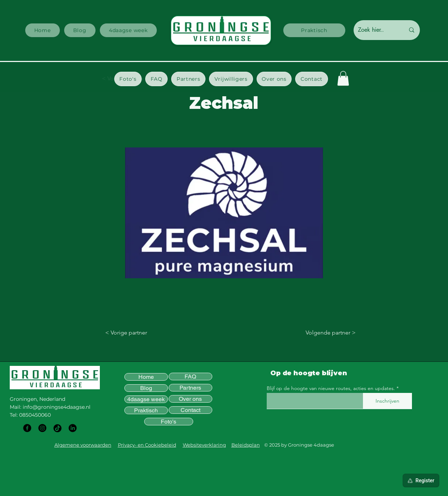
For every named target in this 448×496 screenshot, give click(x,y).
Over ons (190, 399)
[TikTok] (57, 428)
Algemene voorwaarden (83, 445)
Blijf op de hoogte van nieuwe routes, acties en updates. (331, 388)
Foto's (168, 422)
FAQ (190, 377)
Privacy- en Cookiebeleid (147, 445)
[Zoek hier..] (376, 30)
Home (146, 377)
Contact (190, 410)
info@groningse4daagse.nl (57, 407)
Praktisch (146, 410)
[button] (128, 79)
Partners (190, 388)
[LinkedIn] (73, 428)
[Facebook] (27, 428)
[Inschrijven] (387, 401)
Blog (146, 388)
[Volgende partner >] (327, 333)
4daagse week (146, 399)
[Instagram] (42, 428)
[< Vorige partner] (129, 333)
